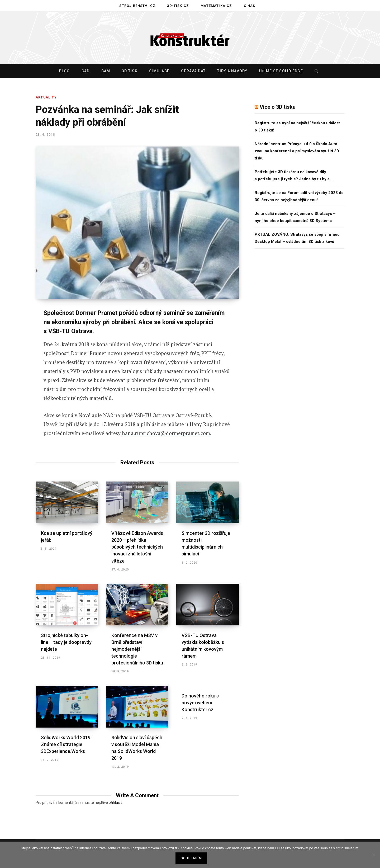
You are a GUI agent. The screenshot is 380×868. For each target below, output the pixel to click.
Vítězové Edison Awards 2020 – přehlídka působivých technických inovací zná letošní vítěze (137, 547)
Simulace (159, 71)
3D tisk (130, 71)
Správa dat (193, 71)
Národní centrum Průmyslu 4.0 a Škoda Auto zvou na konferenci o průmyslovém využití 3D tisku (297, 151)
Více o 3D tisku (278, 107)
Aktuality (46, 97)
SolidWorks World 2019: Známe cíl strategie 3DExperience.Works (66, 744)
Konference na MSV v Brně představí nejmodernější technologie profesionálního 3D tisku (137, 649)
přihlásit (115, 803)
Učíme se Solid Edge (281, 71)
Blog (65, 71)
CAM (106, 71)
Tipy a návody (232, 71)
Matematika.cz (216, 6)
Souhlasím (191, 858)
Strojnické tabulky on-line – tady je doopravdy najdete (66, 642)
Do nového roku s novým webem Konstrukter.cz (200, 703)
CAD (86, 71)
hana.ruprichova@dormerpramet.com (166, 433)
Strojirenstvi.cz (137, 6)
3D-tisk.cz (178, 6)
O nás (250, 6)
